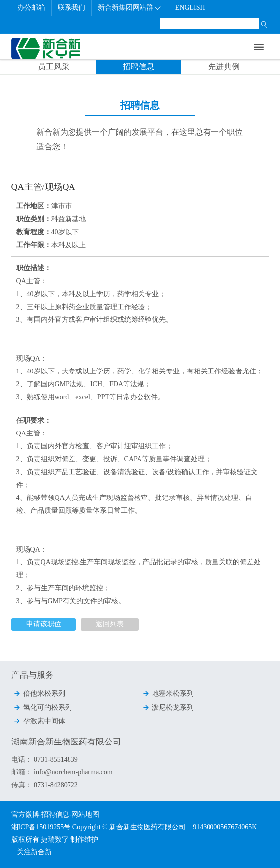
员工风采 (54, 67)
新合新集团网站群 (130, 8)
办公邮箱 (31, 8)
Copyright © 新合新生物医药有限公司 (133, 827)
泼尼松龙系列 (168, 707)
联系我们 (71, 8)
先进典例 (224, 67)
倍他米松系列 (39, 693)
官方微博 (25, 815)
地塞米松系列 (168, 693)
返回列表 (110, 624)
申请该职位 (44, 624)
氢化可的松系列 (43, 707)
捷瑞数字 (55, 839)
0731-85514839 (56, 760)
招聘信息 (139, 67)
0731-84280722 (55, 785)
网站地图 (85, 815)
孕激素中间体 (39, 721)
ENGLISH (190, 8)
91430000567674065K (225, 827)
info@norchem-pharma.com (72, 772)
